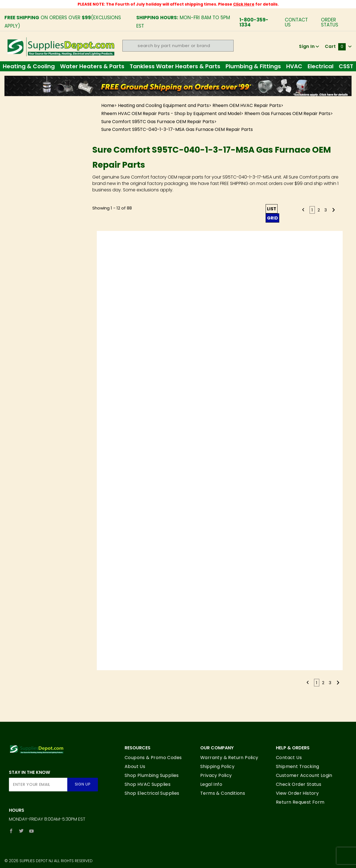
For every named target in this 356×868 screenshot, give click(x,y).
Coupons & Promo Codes (153, 758)
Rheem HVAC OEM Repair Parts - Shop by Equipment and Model (171, 114)
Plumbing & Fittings (253, 66)
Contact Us (296, 22)
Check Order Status (299, 784)
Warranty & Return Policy (229, 758)
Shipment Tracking (298, 766)
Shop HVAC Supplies (148, 784)
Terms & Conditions (223, 793)
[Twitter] (21, 831)
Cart (338, 46)
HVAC (294, 66)
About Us (135, 766)
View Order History (297, 793)
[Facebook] (11, 831)
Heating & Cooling (29, 66)
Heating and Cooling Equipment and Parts (163, 105)
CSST (346, 66)
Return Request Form (300, 802)
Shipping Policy (217, 766)
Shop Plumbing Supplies (152, 775)
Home (108, 105)
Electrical (321, 66)
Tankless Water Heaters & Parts (175, 66)
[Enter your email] (38, 785)
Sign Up (83, 784)
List (272, 209)
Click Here (244, 4)
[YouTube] (32, 831)
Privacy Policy (216, 775)
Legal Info (211, 784)
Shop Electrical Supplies (152, 793)
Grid (272, 218)
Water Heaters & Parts (92, 66)
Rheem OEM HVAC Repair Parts (247, 105)
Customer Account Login (304, 775)
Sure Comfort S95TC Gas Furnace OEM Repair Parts (158, 122)
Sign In (309, 46)
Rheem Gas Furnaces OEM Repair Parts (287, 114)
